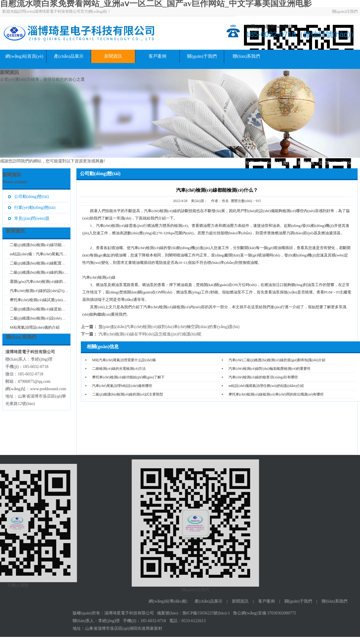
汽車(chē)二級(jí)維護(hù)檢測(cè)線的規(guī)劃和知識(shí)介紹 (277, 360)
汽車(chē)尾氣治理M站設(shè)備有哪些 (122, 386)
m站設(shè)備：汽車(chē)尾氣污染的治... (44, 254)
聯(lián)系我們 (246, 56)
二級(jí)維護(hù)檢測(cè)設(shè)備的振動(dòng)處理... (54, 318)
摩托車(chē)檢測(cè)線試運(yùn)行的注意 (44, 300)
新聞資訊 (113, 56)
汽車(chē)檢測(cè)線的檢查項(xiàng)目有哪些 (263, 377)
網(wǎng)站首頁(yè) (24, 56)
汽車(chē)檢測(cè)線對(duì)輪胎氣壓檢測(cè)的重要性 (270, 369)
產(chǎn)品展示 (69, 56)
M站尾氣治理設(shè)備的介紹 (35, 327)
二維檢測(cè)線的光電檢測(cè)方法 (119, 369)
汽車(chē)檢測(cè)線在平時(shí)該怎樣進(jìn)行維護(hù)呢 (150, 334)
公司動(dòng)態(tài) (336, 163)
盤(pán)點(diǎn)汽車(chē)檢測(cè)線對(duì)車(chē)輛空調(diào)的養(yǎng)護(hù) (169, 327)
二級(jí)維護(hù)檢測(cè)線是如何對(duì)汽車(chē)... (52, 309)
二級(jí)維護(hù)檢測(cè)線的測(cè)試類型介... (48, 272)
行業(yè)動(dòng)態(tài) (35, 208)
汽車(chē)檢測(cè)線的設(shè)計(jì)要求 (42, 291)
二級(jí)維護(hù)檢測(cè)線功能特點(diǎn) (44, 245)
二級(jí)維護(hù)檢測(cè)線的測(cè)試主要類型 (128, 394)
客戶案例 (157, 56)
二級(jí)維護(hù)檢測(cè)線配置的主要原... (45, 263)
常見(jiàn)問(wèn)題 (32, 218)
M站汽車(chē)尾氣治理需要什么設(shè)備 (124, 360)
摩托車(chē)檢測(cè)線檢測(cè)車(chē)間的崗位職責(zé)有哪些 (276, 394)
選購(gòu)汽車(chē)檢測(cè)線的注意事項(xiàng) (50, 281)
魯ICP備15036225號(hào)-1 (333, 613)
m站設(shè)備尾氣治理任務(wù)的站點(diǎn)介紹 (266, 386)
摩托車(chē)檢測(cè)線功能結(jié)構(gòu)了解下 (128, 377)
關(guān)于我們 (202, 56)
